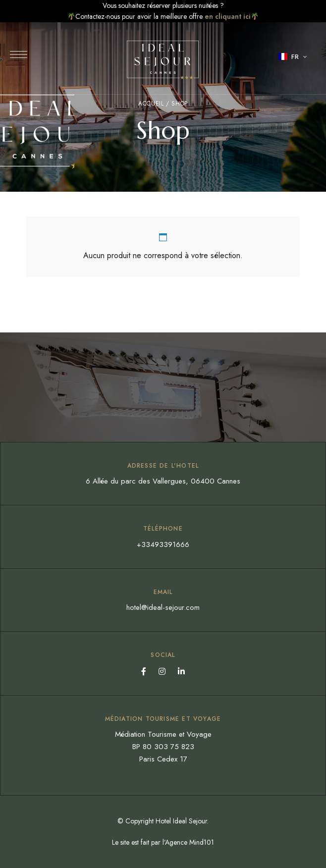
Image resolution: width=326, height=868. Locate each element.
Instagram (162, 671)
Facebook (144, 671)
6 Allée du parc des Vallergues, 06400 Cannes (163, 481)
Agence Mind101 (190, 842)
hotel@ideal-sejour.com (163, 607)
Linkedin (181, 671)
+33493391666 (163, 544)
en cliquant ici (228, 16)
